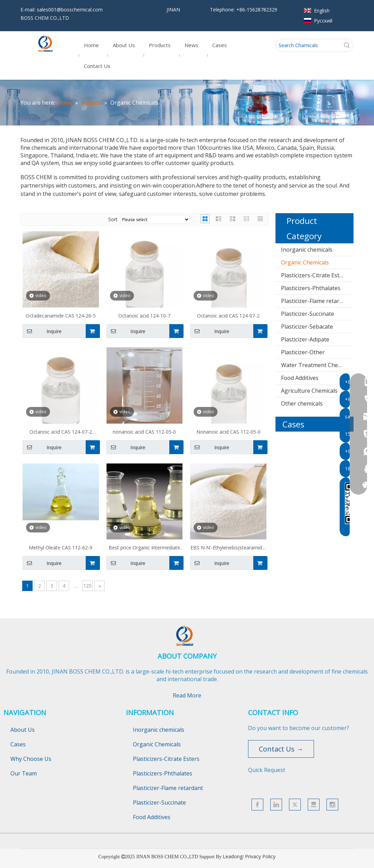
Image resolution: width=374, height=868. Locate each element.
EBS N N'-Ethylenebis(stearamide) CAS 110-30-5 (228, 548)
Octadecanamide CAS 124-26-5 (61, 316)
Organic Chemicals (305, 262)
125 (87, 586)
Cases (18, 744)
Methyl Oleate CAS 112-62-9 (61, 548)
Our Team (24, 773)
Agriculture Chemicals (309, 391)
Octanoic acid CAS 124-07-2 (228, 316)
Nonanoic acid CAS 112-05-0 (228, 432)
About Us (23, 730)
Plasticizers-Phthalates (311, 288)
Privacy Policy (260, 856)
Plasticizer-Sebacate (307, 327)
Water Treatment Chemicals (317, 365)
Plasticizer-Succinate (308, 314)
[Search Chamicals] (308, 45)
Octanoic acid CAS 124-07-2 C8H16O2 (61, 433)
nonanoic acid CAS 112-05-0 (144, 432)
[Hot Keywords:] (347, 45)
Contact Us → (281, 749)
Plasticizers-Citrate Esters (314, 275)
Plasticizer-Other (303, 352)
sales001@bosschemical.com (70, 10)
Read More (187, 695)
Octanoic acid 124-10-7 (144, 316)
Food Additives (300, 378)
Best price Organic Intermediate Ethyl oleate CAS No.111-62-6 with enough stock (144, 548)
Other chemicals (302, 403)
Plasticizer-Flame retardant (316, 301)
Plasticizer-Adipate (305, 339)
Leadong (233, 856)
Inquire (42, 331)
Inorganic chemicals (307, 250)
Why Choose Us (31, 759)
